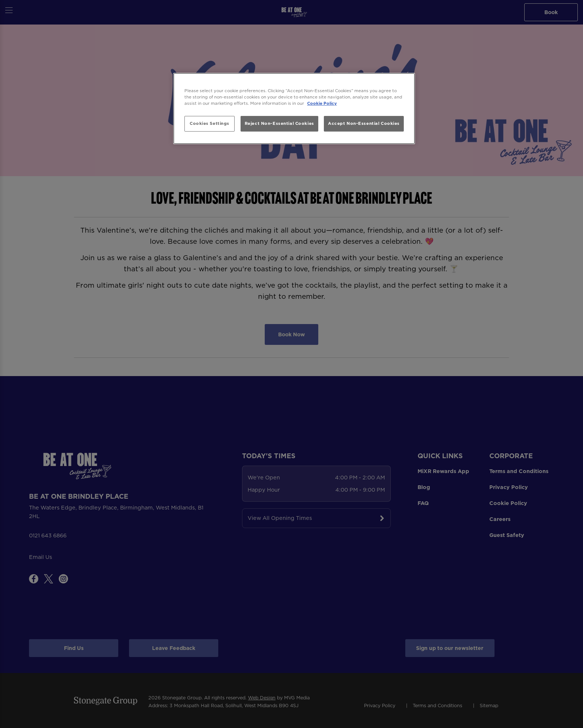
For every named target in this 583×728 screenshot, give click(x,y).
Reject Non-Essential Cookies (279, 123)
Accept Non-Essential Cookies (364, 123)
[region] (294, 109)
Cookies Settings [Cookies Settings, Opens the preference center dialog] (210, 123)
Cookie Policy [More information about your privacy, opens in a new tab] (322, 103)
